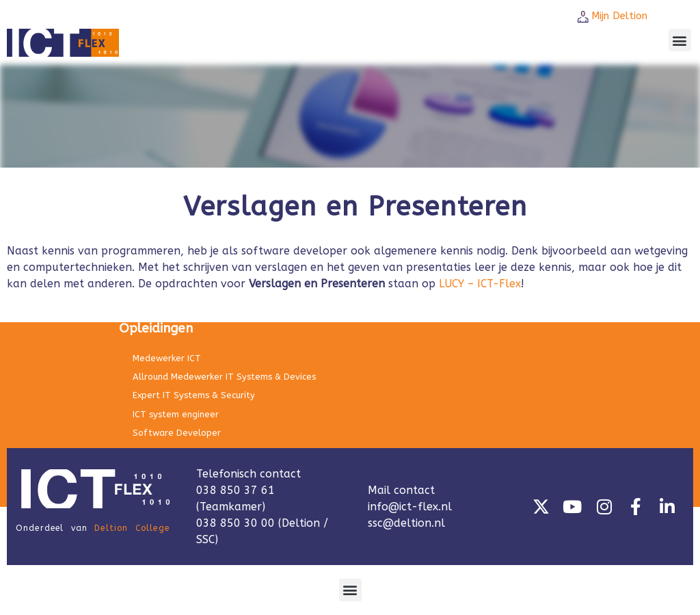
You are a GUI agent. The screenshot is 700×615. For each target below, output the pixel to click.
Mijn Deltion (619, 16)
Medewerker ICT (167, 358)
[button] (680, 40)
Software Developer (177, 433)
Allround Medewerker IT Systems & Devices (224, 377)
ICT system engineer (176, 414)
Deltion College (132, 528)
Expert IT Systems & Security (194, 395)
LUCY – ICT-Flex (480, 284)
